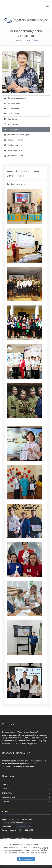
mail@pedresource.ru (25, 827)
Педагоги (6, 789)
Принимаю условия (26, 859)
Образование (11, 108)
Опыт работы (11, 114)
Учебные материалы (14, 145)
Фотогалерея (11, 129)
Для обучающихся (13, 156)
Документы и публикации (16, 135)
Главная (20, 41)
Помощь (6, 801)
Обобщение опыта (13, 140)
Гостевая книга (12, 103)
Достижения (11, 124)
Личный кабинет (9, 797)
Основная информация (15, 98)
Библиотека (7, 793)
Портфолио (10, 119)
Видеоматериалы (13, 150)
